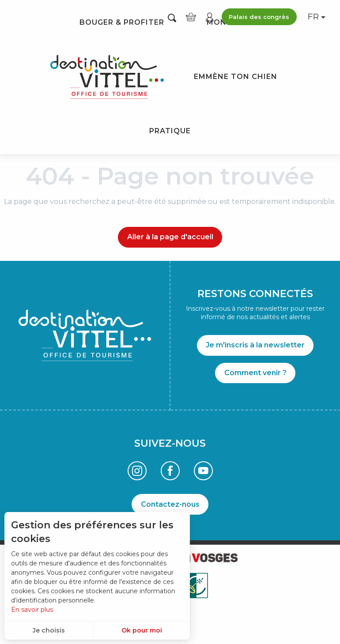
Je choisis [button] (49, 630)
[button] (172, 17)
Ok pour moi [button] (142, 630)
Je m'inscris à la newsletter (255, 345)
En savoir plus (32, 610)
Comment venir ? (255, 373)
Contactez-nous (170, 504)
